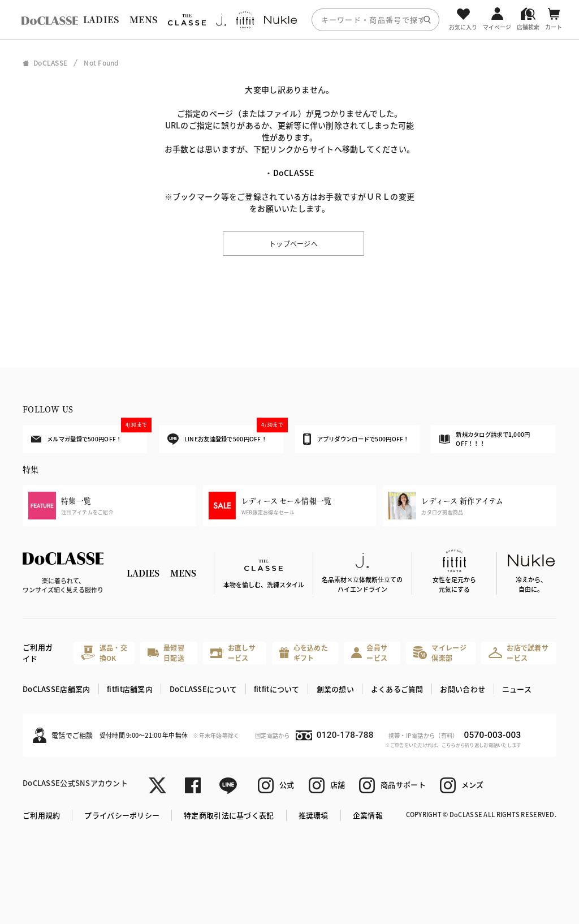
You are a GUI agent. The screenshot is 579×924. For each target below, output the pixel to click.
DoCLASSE (294, 173)
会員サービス (369, 653)
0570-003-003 (492, 735)
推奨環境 (314, 815)
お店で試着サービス (518, 653)
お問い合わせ (463, 689)
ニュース (517, 689)
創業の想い (335, 689)
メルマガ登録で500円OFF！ (89, 434)
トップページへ (293, 244)
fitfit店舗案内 (130, 689)
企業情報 (368, 815)
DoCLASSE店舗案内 (56, 689)
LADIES (101, 20)
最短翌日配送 (166, 653)
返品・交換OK (104, 653)
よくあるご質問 (397, 689)
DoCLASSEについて (203, 689)
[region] (289, 20)
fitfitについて (277, 689)
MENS (144, 20)
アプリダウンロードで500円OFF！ (356, 439)
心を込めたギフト (304, 653)
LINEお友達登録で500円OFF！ (225, 435)
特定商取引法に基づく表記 (229, 815)
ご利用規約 (41, 815)
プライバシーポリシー (122, 815)
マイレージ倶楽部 (440, 653)
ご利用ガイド (38, 653)
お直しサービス (233, 653)
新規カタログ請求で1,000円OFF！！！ (485, 439)
